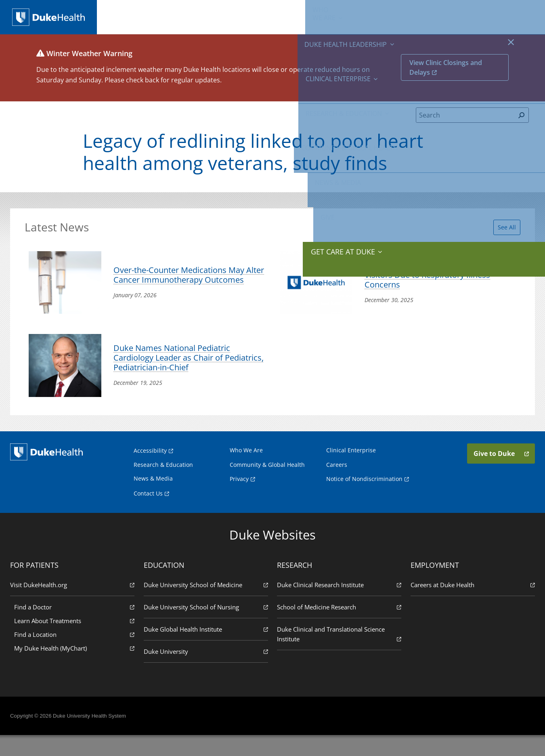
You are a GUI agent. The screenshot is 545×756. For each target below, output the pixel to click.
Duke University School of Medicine (206, 605)
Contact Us (148, 514)
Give (475, 12)
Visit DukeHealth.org (74, 605)
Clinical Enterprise (244, 16)
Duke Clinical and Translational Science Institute (339, 655)
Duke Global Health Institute (206, 650)
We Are (130, 16)
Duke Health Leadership (182, 16)
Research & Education (307, 16)
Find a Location (76, 655)
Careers (337, 485)
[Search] (465, 121)
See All (502, 231)
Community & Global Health (376, 16)
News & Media (435, 16)
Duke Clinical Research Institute (339, 605)
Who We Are (246, 471)
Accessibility (150, 471)
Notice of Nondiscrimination (364, 499)
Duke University (206, 672)
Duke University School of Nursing (206, 627)
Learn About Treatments (76, 641)
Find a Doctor (76, 627)
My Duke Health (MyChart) (76, 669)
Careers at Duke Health (471, 605)
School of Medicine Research (339, 627)
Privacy (239, 499)
